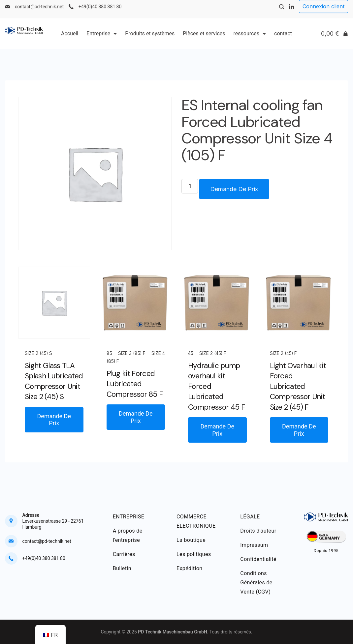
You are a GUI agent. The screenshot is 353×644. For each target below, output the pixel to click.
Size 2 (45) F (213, 353)
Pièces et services (204, 39)
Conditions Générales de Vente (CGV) (256, 583)
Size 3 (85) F (132, 353)
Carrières (124, 554)
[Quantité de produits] (190, 186)
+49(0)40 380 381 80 (100, 12)
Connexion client (323, 12)
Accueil (70, 39)
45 (191, 353)
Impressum (254, 545)
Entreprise (102, 39)
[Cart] (335, 39)
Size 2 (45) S (38, 353)
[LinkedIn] (291, 12)
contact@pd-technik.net (39, 12)
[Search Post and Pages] (282, 12)
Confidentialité (258, 559)
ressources (250, 39)
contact (283, 39)
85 (109, 353)
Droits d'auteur (258, 531)
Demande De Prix (234, 189)
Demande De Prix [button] (54, 420)
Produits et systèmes (150, 39)
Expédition (190, 568)
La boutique (191, 540)
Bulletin (122, 568)
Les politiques (194, 554)
